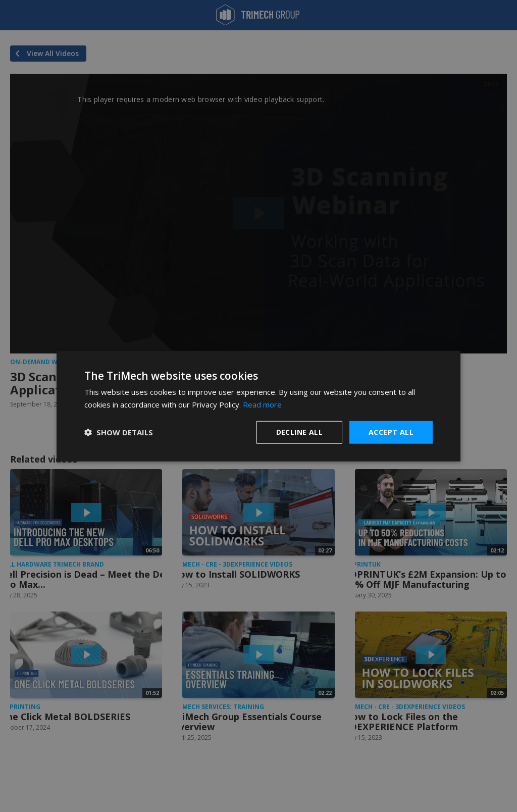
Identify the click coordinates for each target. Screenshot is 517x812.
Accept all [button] (391, 432)
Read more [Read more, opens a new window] (262, 404)
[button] (119, 432)
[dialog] (258, 406)
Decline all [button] (299, 432)
